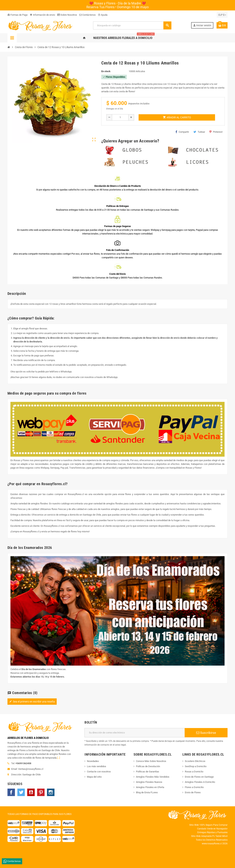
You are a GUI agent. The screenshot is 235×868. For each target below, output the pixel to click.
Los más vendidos (97, 766)
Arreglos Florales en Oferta (150, 787)
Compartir (182, 132)
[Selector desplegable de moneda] (222, 15)
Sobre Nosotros (67, 15)
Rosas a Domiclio (194, 772)
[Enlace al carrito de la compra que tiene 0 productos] (222, 25)
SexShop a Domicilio (196, 766)
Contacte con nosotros (99, 772)
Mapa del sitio (94, 777)
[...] (58, 758)
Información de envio (42, 15)
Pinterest (216, 132)
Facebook (11, 792)
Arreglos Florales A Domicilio (200, 782)
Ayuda (103, 15)
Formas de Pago (18, 15)
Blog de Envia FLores (147, 792)
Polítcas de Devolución (148, 766)
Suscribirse (206, 733)
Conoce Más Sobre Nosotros (151, 761)
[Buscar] (132, 25)
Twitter (21, 792)
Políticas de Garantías (148, 772)
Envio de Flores (193, 792)
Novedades (93, 761)
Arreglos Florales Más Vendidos (153, 777)
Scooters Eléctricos (195, 761)
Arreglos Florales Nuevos (149, 782)
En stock (106, 71)
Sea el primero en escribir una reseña (32, 702)
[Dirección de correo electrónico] (135, 733)
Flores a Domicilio (194, 787)
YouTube (31, 792)
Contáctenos (87, 15)
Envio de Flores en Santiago (199, 777)
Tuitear (199, 132)
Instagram (51, 792)
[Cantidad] (120, 117)
